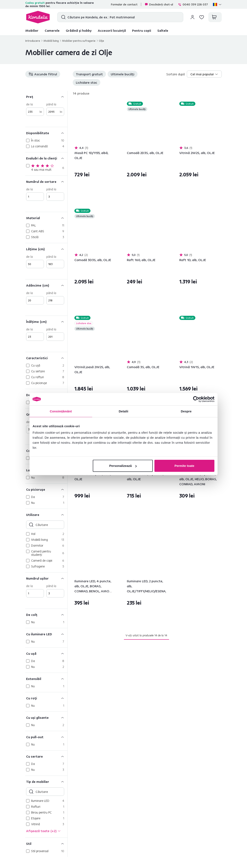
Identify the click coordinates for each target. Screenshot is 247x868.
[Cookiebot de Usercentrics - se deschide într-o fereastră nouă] (196, 399)
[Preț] (46, 97)
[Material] (46, 218)
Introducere (33, 41)
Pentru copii (142, 30)
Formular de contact (124, 4)
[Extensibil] (46, 679)
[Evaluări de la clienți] (46, 158)
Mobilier (32, 30)
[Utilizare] (46, 515)
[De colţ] (46, 615)
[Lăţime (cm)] (46, 249)
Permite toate (184, 466)
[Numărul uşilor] (46, 578)
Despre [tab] (186, 411)
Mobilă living (51, 41)
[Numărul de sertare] (46, 181)
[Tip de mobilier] (46, 781)
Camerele (52, 30)
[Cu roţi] (46, 698)
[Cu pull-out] (46, 737)
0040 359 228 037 (193, 4)
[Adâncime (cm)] (46, 285)
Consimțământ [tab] (61, 411)
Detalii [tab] (123, 411)
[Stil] (46, 843)
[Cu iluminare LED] (46, 634)
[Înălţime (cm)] (46, 322)
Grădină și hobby (79, 30)
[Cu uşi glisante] (46, 717)
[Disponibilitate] (46, 133)
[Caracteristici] (46, 358)
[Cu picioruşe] (46, 489)
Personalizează (123, 466)
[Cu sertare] (46, 756)
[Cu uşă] (46, 653)
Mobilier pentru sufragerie (79, 41)
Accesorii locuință (112, 30)
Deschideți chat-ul (159, 4)
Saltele (163, 30)
